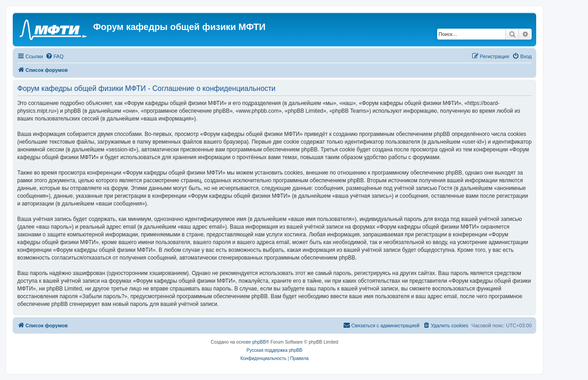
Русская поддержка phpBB (274, 350)
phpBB (259, 342)
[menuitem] (55, 56)
